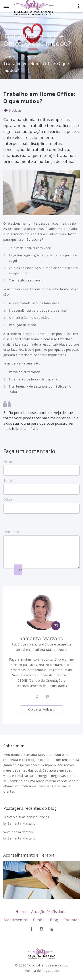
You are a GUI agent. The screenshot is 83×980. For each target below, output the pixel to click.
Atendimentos (16, 920)
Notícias (15, 110)
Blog (27, 57)
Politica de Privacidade (42, 971)
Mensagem (12, 538)
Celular (9, 499)
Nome (8, 461)
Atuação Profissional (49, 912)
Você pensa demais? (19, 832)
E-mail (8, 480)
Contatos (71, 920)
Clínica (39, 920)
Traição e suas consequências (26, 817)
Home (9, 57)
